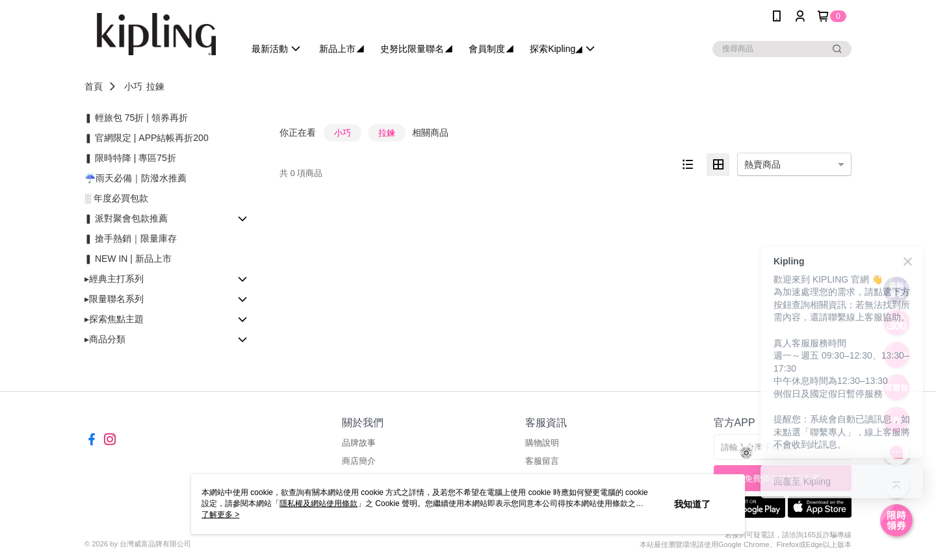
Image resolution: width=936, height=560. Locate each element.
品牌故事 (359, 443)
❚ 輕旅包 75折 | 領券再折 (136, 118)
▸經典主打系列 (114, 279)
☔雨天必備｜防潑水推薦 (136, 178)
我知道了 (692, 504)
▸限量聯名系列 (114, 299)
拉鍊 (155, 86)
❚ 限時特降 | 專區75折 (130, 158)
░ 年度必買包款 (116, 198)
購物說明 (542, 443)
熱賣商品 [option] (762, 164)
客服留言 (542, 461)
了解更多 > (220, 515)
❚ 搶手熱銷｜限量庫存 (131, 238)
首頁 (94, 86)
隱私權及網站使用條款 (318, 503)
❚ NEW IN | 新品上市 (128, 259)
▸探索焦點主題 (114, 319)
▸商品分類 (105, 339)
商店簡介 (359, 461)
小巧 (133, 86)
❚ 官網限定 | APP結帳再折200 (147, 138)
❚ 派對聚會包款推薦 (126, 218)
